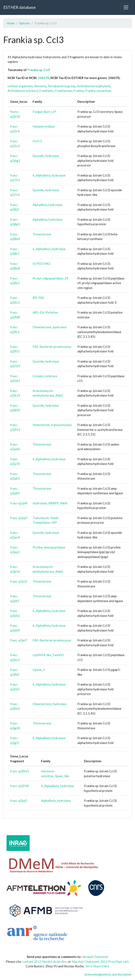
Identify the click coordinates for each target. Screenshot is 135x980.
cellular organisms (20, 86)
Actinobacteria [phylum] (94, 86)
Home (11, 23)
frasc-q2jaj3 (19, 518)
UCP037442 (41, 264)
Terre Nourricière (97, 966)
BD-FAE (38, 298)
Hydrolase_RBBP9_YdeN (50, 503)
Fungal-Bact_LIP (44, 112)
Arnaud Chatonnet (95, 957)
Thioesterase (42, 234)
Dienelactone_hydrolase (50, 327)
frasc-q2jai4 (19, 503)
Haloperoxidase (44, 126)
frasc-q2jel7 (19, 640)
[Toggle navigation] (126, 7)
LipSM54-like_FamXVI (48, 655)
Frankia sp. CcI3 (39, 70)
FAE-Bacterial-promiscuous (52, 347)
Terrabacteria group (62, 86)
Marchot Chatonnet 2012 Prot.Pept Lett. (101, 962)
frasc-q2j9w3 (20, 771)
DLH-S (37, 141)
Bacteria (40, 86)
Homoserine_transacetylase (52, 425)
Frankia (78, 91)
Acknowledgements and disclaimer (108, 974)
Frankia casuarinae (98, 91)
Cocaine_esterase (45, 376)
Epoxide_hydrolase (46, 156)
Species (25, 23)
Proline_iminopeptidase (49, 547)
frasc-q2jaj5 (19, 801)
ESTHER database (19, 7)
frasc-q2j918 (19, 786)
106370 (44, 78)
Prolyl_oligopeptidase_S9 (50, 278)
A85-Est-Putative (45, 312)
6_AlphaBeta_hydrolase (49, 175)
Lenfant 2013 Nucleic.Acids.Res (45, 962)
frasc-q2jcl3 (19, 581)
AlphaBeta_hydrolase (48, 205)
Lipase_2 (39, 670)
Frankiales (46, 91)
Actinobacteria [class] (23, 91)
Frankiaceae (63, 91)
